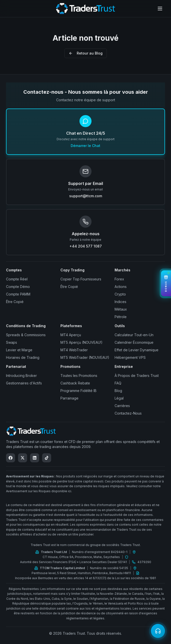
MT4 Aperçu (71, 335)
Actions (121, 287)
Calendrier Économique (134, 342)
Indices (120, 302)
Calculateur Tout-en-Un (134, 335)
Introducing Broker (21, 376)
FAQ (118, 383)
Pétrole (121, 317)
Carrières (122, 406)
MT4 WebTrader (74, 350)
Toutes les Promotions (79, 376)
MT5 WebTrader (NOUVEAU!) (85, 357)
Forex (119, 279)
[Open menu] (160, 9)
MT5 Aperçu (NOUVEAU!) (81, 342)
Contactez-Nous (128, 413)
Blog (118, 391)
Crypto (120, 294)
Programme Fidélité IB (78, 391)
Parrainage (69, 398)
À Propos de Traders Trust (137, 376)
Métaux (121, 309)
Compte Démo (18, 287)
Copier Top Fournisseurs (81, 279)
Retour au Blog (86, 53)
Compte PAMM (18, 294)
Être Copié (15, 302)
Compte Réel (17, 279)
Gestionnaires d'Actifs (24, 383)
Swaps (12, 342)
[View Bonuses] (166, 283)
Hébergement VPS (130, 357)
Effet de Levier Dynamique (137, 350)
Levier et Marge (19, 350)
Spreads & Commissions (26, 335)
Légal (119, 398)
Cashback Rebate (75, 383)
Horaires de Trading (23, 357)
